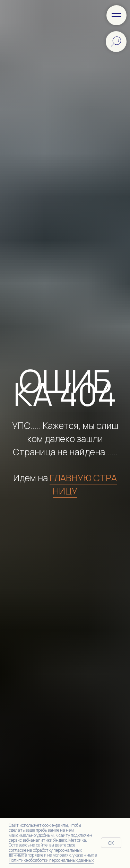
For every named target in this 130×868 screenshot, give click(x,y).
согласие (18, 850)
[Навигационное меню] (116, 15)
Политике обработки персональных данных (51, 860)
